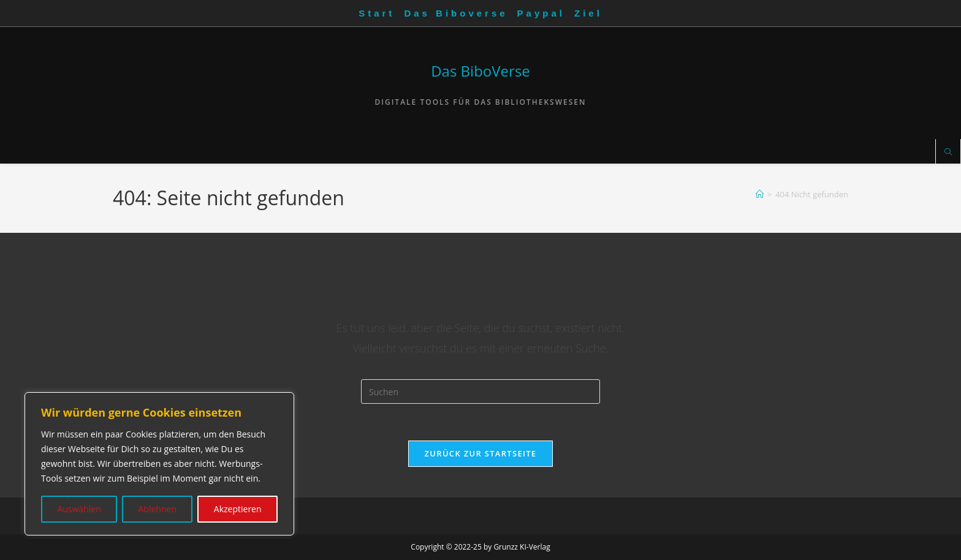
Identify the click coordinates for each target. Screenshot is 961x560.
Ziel (588, 13)
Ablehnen (158, 509)
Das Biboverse (456, 13)
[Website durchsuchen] (948, 153)
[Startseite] (760, 194)
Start (377, 13)
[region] (159, 464)
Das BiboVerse (480, 71)
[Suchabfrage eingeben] (480, 392)
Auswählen (79, 509)
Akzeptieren (238, 509)
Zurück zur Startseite (481, 453)
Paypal (541, 13)
